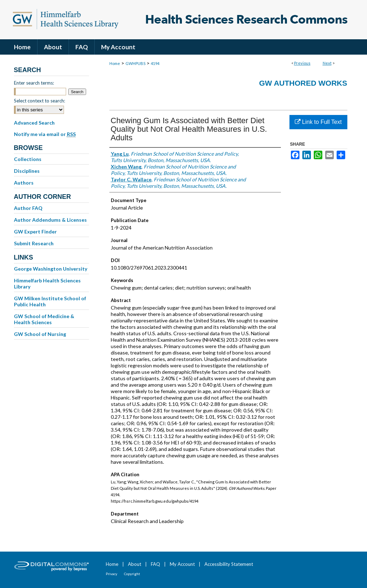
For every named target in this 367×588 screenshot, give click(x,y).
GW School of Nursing (40, 334)
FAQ (155, 564)
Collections (28, 159)
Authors (24, 183)
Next (327, 63)
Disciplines (27, 171)
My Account (182, 564)
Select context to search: (39, 101)
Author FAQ (28, 208)
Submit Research (34, 243)
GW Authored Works (303, 83)
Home (115, 63)
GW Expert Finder (35, 232)
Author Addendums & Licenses (50, 220)
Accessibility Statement (229, 564)
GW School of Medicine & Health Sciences (44, 319)
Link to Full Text (318, 122)
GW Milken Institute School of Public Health (50, 301)
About (135, 564)
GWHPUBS (135, 63)
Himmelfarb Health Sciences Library (47, 283)
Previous (302, 63)
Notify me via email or (45, 134)
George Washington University (51, 269)
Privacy (111, 574)
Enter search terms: (34, 83)
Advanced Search (34, 123)
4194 (155, 63)
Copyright (132, 574)
